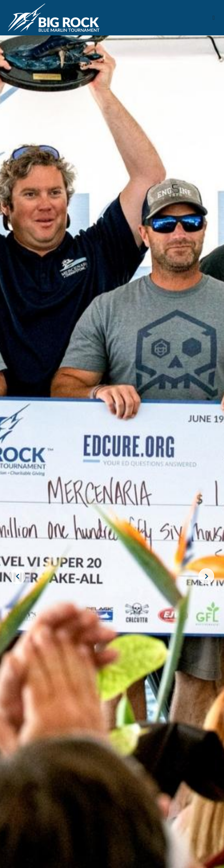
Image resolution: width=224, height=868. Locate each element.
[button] (214, 18)
